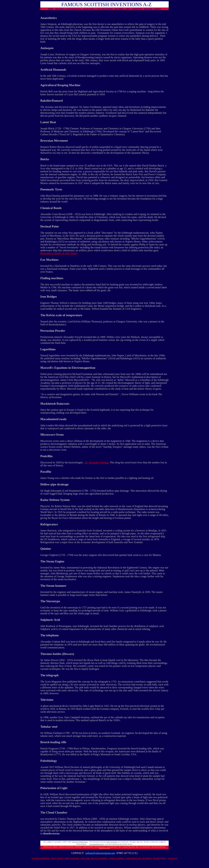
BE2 (137, 847)
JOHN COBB (85, 858)
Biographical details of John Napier (59, 253)
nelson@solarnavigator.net (100, 853)
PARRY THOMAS (57, 858)
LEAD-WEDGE (88, 847)
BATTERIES (120, 9)
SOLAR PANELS (90, 9)
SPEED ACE (48, 847)
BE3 (108, 848)
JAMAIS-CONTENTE (66, 847)
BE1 (120, 847)
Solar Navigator (112, 842)
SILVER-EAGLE (100, 847)
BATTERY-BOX (112, 847)
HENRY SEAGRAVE (72, 858)
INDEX (55, 847)
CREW (128, 9)
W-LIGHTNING (145, 847)
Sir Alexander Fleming (96, 462)
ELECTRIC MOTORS (106, 9)
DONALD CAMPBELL (117, 858)
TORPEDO (78, 847)
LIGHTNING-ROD (129, 847)
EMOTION (103, 848)
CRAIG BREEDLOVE (134, 858)
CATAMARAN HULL (74, 9)
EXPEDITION (138, 9)
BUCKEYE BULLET (159, 847)
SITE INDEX (60, 9)
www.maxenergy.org (97, 844)
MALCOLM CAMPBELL (99, 858)
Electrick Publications (80, 842)
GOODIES (157, 9)
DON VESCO (173, 858)
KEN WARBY (147, 858)
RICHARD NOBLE (160, 858)
